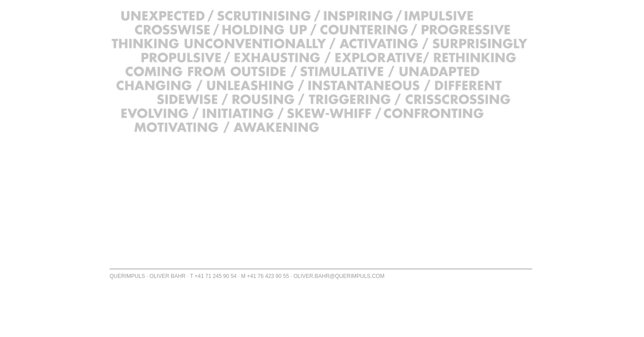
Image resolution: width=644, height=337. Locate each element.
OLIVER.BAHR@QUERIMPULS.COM (339, 276)
